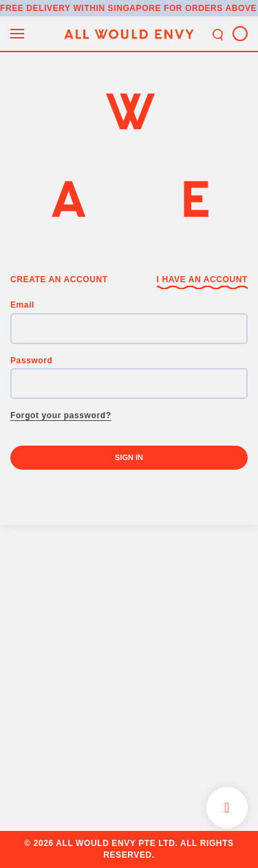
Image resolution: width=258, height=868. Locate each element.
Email (22, 305)
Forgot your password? (61, 415)
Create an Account (59, 279)
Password (32, 361)
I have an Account (202, 279)
